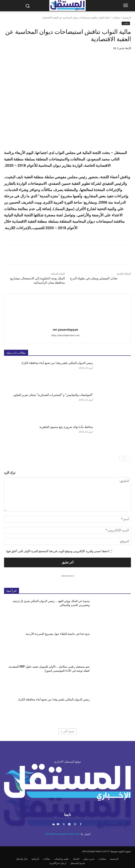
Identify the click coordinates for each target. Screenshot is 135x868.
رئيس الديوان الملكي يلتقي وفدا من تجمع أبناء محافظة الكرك (57, 363)
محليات (116, 18)
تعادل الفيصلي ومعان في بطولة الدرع (94, 278)
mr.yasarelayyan (65, 329)
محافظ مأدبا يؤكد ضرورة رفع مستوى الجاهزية (66, 427)
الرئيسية (127, 18)
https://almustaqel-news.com (65, 335)
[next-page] (122, 459)
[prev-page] (127, 459)
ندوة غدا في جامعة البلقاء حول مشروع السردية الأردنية (58, 634)
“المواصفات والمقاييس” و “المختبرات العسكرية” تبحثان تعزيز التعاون (53, 395)
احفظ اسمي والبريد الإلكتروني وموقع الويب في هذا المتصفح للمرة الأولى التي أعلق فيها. (57, 551)
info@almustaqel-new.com (62, 834)
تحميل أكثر (67, 731)
